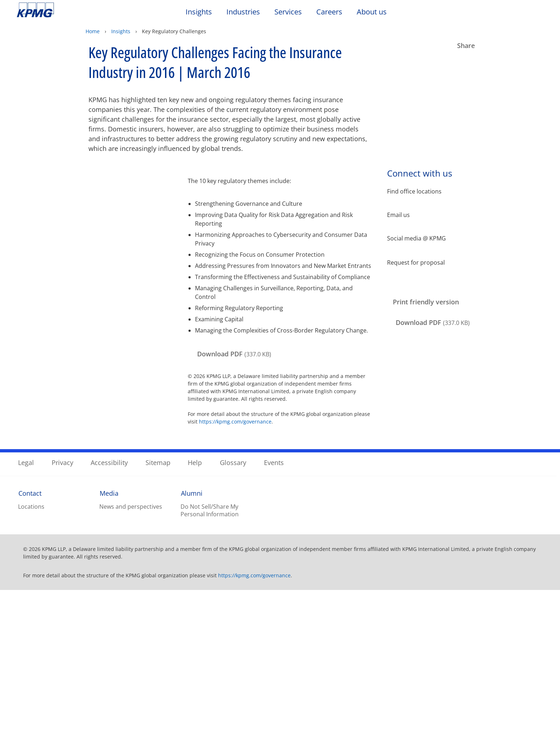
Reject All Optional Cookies (429, 711)
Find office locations (414, 192)
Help (195, 619)
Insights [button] (199, 12)
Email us (398, 215)
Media (109, 650)
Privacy (62, 619)
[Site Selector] (537, 13)
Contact (30, 650)
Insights (121, 31)
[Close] (548, 710)
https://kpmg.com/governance (235, 422)
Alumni (192, 650)
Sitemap (158, 619)
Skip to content (68, 10)
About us (375, 12)
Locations (31, 664)
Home (93, 31)
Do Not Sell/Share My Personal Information (210, 667)
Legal (26, 619)
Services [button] (288, 12)
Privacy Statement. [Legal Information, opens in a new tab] (110, 740)
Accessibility (109, 619)
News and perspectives (131, 664)
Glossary (233, 619)
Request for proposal (416, 262)
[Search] (521, 14)
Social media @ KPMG (416, 238)
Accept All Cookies (428, 730)
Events (274, 619)
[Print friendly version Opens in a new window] (424, 302)
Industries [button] (243, 12)
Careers (333, 12)
